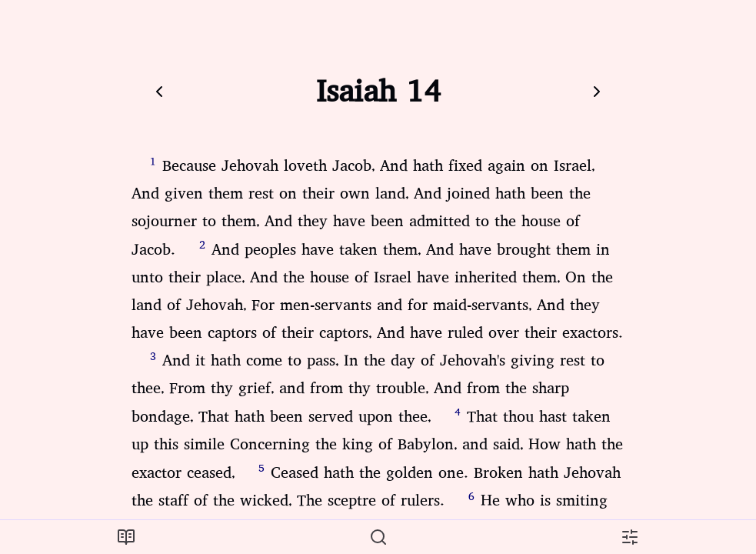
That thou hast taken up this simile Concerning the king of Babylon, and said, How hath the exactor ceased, (377, 445)
